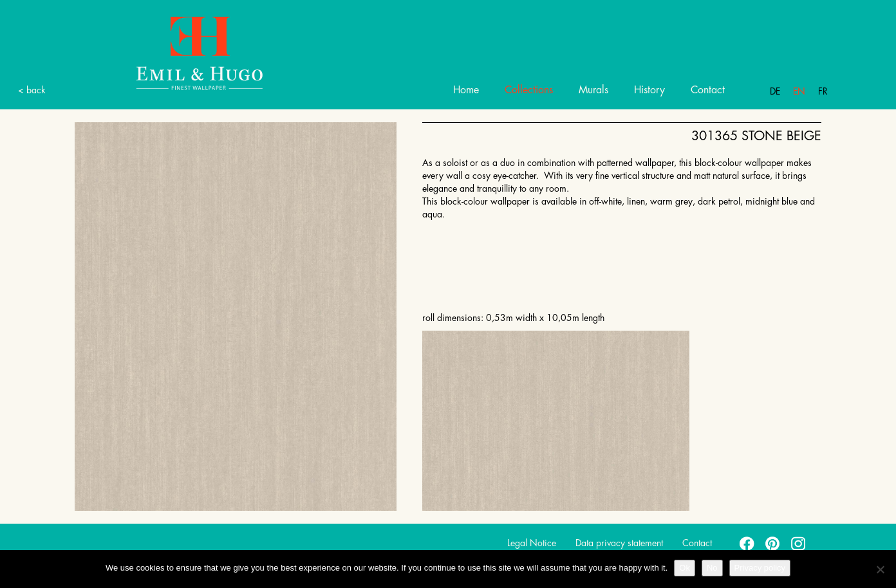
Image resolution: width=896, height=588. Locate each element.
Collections (529, 90)
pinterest (773, 543)
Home (466, 90)
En (799, 91)
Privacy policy (760, 568)
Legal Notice (532, 543)
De (775, 91)
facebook (747, 543)
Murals (593, 90)
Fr (823, 91)
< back (32, 90)
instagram (799, 543)
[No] (880, 569)
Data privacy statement (619, 543)
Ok (685, 568)
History (649, 90)
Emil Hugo (184, 52)
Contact (708, 90)
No (712, 568)
